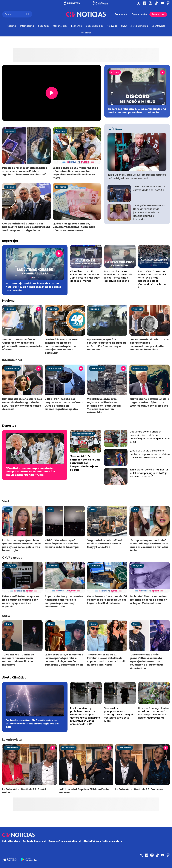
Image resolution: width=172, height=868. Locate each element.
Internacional (27, 26)
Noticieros (86, 33)
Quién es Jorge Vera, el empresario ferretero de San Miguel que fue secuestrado (137, 177)
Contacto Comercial (34, 841)
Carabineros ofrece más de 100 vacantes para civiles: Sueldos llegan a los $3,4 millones (107, 600)
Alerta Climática (139, 26)
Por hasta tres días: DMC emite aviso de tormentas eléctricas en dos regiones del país (32, 724)
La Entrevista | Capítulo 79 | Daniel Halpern (24, 791)
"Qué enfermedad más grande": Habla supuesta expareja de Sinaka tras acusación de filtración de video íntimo (146, 661)
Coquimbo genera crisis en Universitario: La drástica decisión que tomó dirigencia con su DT (150, 437)
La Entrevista (158, 26)
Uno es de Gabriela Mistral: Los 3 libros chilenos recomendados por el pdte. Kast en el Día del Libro (149, 345)
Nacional (12, 26)
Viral (8, 510)
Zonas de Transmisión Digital (64, 841)
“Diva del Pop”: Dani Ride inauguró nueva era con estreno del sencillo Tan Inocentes (18, 660)
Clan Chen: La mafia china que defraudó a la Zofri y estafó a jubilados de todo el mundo (85, 276)
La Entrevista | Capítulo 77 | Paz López (139, 789)
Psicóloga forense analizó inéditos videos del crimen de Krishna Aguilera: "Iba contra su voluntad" (25, 171)
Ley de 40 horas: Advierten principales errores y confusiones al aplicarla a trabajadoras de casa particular (62, 346)
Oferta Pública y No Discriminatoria (103, 841)
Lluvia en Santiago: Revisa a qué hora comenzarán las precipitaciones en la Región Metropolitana (154, 713)
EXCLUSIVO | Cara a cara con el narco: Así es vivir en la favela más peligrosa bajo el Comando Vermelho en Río (153, 279)
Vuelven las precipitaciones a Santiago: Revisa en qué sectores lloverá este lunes (119, 715)
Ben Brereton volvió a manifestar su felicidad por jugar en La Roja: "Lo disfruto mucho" (149, 473)
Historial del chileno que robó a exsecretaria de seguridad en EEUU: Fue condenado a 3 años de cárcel (22, 404)
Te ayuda (112, 26)
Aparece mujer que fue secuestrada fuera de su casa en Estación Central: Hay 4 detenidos (106, 345)
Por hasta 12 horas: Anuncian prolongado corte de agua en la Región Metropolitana (148, 600)
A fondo (115, 72)
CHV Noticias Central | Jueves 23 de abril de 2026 (150, 188)
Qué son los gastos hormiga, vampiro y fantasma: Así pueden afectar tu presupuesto (74, 227)
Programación (139, 14)
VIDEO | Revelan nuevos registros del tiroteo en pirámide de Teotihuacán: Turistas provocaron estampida (104, 406)
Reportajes (44, 26)
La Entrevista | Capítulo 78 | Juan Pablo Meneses (84, 791)
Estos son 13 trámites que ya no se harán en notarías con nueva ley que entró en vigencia (21, 601)
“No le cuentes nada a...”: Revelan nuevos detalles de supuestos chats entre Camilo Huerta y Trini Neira (107, 660)
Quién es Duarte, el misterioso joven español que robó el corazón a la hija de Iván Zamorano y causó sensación (64, 660)
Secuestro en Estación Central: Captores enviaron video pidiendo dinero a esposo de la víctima (22, 345)
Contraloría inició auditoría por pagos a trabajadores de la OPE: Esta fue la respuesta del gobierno (26, 227)
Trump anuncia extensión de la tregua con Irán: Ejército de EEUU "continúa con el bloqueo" (149, 402)
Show (124, 26)
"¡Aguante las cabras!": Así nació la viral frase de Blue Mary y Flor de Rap (105, 544)
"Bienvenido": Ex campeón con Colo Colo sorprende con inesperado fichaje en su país (85, 463)
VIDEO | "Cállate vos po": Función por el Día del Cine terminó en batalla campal (62, 544)
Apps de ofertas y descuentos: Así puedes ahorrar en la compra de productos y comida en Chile (64, 601)
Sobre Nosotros (11, 841)
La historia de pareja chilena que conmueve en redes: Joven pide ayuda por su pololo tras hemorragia (22, 545)
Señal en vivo (158, 14)
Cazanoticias (60, 26)
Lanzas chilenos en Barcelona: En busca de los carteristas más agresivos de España (118, 276)
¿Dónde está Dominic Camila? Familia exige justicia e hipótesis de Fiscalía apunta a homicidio (149, 212)
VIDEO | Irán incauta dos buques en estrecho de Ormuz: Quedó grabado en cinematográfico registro (64, 404)
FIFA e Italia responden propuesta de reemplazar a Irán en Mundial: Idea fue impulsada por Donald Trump (30, 472)
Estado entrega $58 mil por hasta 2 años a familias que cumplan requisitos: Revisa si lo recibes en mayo (75, 173)
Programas (121, 14)
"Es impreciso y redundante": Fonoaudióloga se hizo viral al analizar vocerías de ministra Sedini (149, 545)
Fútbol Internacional (83, 434)
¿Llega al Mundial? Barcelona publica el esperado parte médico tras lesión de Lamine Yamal (150, 454)
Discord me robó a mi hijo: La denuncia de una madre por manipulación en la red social (137, 111)
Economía (77, 26)
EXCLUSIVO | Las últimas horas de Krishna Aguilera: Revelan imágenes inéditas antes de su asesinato (33, 287)
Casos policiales (95, 26)
